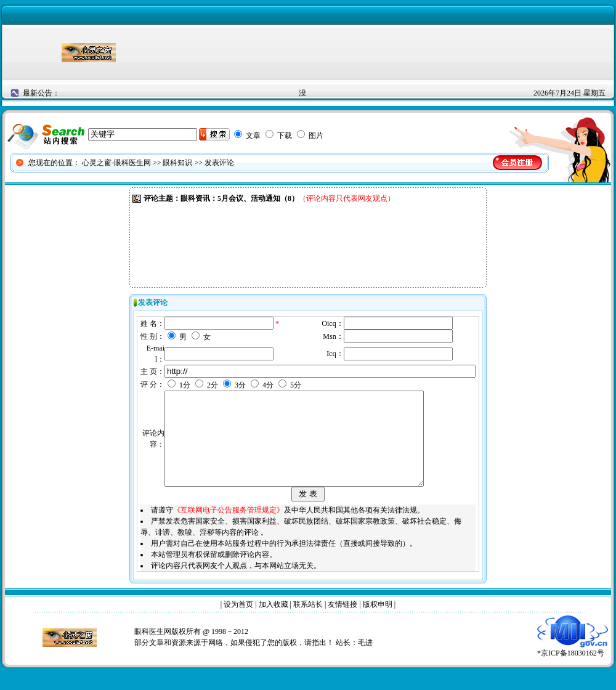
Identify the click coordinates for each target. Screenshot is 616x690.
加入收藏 (274, 623)
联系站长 (308, 623)
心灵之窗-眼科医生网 (116, 163)
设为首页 (238, 623)
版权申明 (378, 623)
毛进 (365, 661)
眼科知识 (177, 163)
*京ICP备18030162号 (573, 668)
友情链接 (342, 623)
